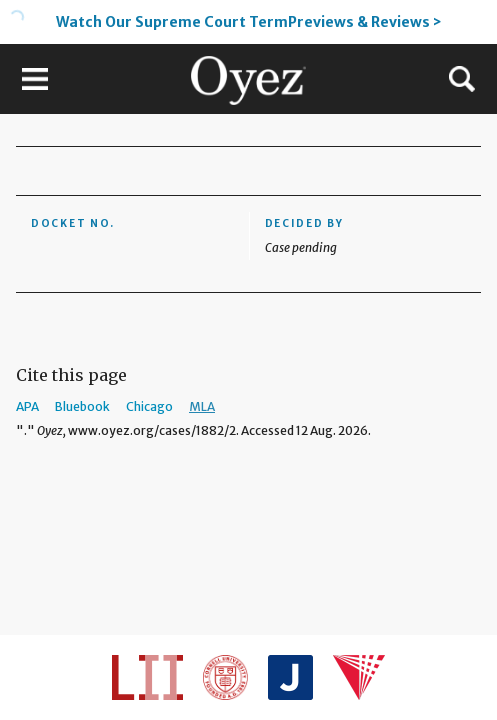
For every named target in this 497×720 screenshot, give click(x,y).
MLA (202, 406)
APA (27, 406)
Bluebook (82, 406)
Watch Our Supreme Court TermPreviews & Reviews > (249, 22)
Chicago (149, 406)
